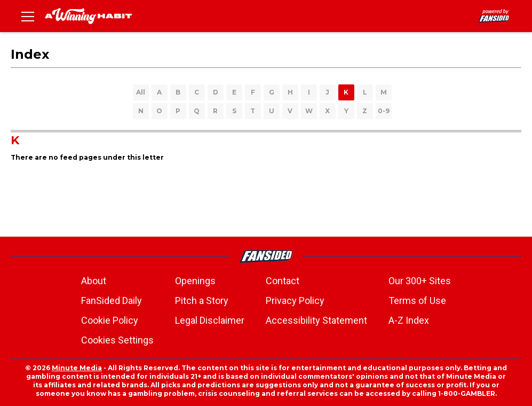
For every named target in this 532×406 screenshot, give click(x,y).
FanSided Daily (112, 300)
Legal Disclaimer (210, 320)
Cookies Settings (117, 340)
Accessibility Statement (316, 320)
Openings (195, 281)
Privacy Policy (295, 300)
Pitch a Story (202, 300)
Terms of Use (417, 300)
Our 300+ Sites (420, 281)
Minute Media (77, 368)
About (94, 281)
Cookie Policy (110, 320)
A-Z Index (409, 320)
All (141, 92)
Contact (283, 281)
